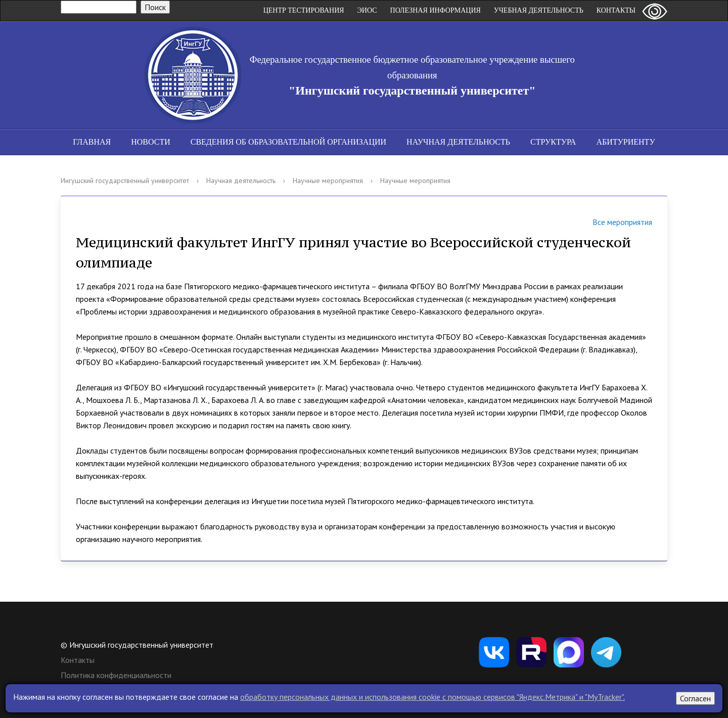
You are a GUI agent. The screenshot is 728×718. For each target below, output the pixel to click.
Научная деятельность (458, 142)
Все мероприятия (610, 223)
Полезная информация (436, 10)
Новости (151, 142)
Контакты (616, 10)
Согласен (695, 698)
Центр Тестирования (304, 10)
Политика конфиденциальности (116, 675)
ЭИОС (367, 10)
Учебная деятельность (539, 10)
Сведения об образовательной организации (288, 142)
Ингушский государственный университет (125, 181)
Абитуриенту (625, 142)
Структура (553, 142)
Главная (92, 142)
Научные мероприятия (328, 181)
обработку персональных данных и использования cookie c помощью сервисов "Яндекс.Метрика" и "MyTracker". (433, 697)
